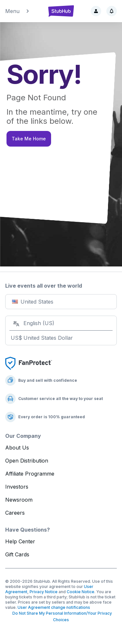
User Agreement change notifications (54, 607)
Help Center (20, 541)
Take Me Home (29, 139)
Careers (15, 513)
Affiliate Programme (30, 474)
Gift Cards (17, 554)
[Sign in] (96, 11)
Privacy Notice (44, 592)
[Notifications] (112, 11)
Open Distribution (27, 461)
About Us (17, 448)
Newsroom (19, 500)
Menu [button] (18, 11)
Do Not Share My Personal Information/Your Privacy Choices (61, 616)
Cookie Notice (81, 592)
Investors (17, 487)
